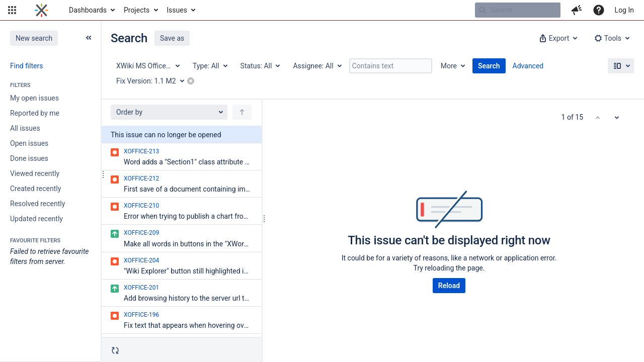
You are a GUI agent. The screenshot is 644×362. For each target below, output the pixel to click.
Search (489, 66)
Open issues (29, 143)
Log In (624, 10)
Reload (449, 286)
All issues (25, 128)
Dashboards (88, 10)
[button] (12, 10)
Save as (172, 38)
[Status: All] (260, 66)
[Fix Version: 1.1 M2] (154, 81)
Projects (137, 10)
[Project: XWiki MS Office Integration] (147, 66)
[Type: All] (210, 66)
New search (34, 38)
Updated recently (36, 219)
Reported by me (35, 113)
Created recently (35, 189)
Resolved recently (37, 204)
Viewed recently (35, 173)
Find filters (26, 66)
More (449, 66)
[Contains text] (391, 66)
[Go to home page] (42, 10)
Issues (177, 10)
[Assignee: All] (316, 66)
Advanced (528, 66)
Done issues (29, 158)
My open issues (34, 98)
